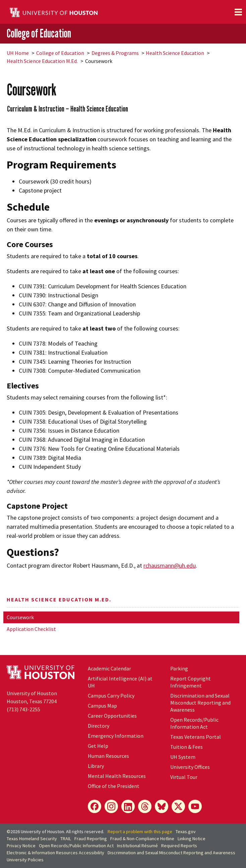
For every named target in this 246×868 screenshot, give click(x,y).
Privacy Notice (21, 846)
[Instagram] (111, 806)
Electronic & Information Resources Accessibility (55, 853)
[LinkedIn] (128, 806)
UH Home (18, 53)
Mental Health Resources (117, 776)
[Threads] (145, 806)
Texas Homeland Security (32, 839)
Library (96, 766)
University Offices (190, 767)
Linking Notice (192, 839)
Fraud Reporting (91, 839)
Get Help (98, 746)
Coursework (20, 617)
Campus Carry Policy (111, 696)
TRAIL (66, 839)
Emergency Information (116, 736)
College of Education (39, 33)
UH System (183, 757)
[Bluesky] (162, 806)
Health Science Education (175, 53)
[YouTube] (195, 806)
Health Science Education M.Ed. (42, 61)
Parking (179, 668)
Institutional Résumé (137, 846)
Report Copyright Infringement (191, 682)
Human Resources (108, 756)
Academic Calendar (109, 668)
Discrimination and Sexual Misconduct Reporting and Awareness (200, 703)
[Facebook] (95, 806)
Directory (99, 726)
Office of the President (114, 786)
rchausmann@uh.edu (170, 565)
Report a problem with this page (140, 831)
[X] (178, 806)
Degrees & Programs (115, 53)
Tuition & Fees (187, 747)
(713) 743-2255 (23, 709)
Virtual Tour (184, 777)
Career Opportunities (112, 716)
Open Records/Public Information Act (194, 723)
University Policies (25, 860)
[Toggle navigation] (238, 12)
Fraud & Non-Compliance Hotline (142, 839)
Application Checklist (31, 629)
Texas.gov (186, 831)
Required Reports (179, 846)
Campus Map (102, 706)
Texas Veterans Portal (196, 737)
